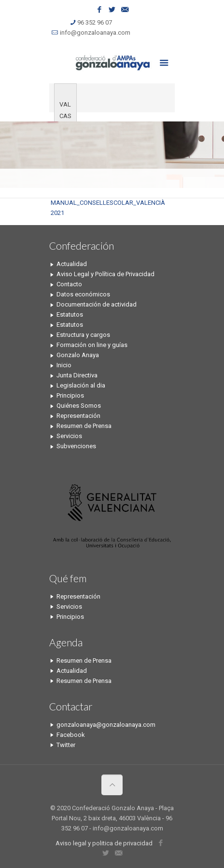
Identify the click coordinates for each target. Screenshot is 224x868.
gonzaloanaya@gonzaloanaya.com (106, 725)
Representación (78, 416)
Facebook (71, 735)
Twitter (66, 745)
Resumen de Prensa (84, 426)
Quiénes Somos (79, 406)
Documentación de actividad (97, 304)
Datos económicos (83, 294)
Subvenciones (76, 446)
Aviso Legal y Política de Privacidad (105, 274)
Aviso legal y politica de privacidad (104, 843)
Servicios (69, 436)
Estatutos (70, 314)
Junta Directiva (77, 375)
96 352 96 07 (95, 22)
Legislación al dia (81, 385)
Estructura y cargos (83, 335)
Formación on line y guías (92, 345)
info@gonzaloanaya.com (95, 33)
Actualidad (72, 264)
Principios (70, 395)
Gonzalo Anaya (78, 355)
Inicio (64, 365)
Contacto (69, 284)
